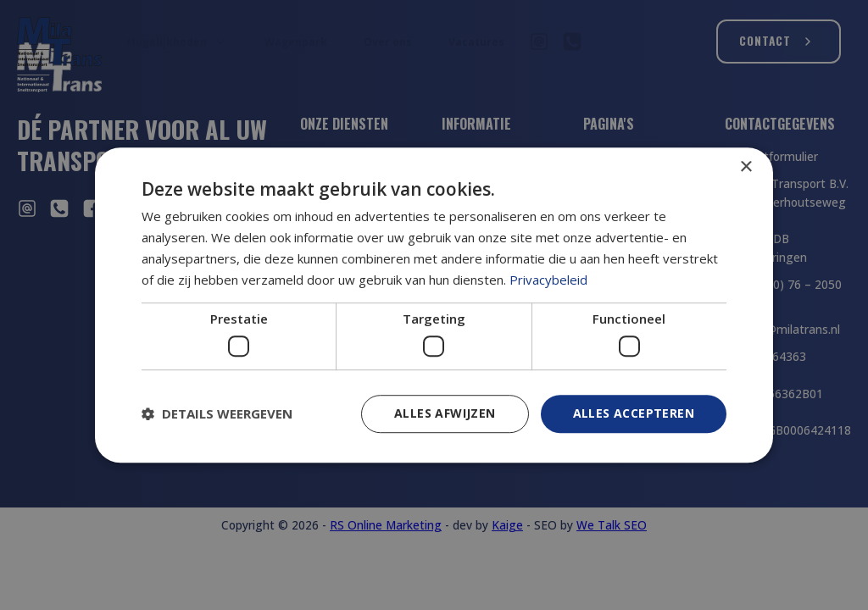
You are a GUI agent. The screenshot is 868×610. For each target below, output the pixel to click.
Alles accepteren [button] (634, 413)
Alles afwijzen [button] (445, 413)
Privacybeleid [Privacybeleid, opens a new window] (548, 280)
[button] (217, 413)
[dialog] (434, 305)
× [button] (746, 167)
